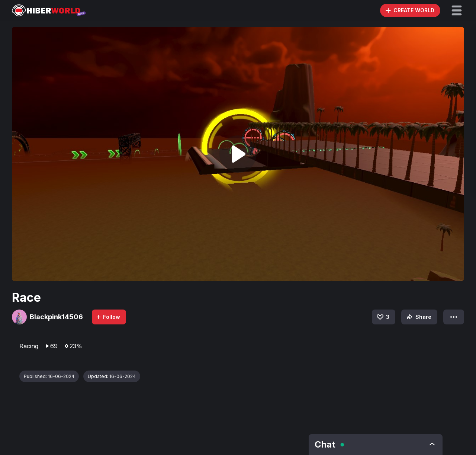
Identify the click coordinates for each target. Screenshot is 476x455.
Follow (108, 317)
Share (418, 317)
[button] (457, 10)
